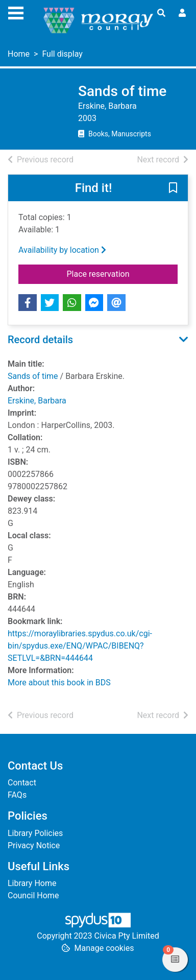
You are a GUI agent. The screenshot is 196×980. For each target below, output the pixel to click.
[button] (173, 188)
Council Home (33, 895)
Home (19, 54)
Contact (22, 783)
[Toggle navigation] (16, 12)
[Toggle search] (161, 13)
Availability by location (62, 250)
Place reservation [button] (122, 273)
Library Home (32, 883)
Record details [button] (40, 340)
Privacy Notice (34, 845)
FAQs (17, 795)
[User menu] (182, 13)
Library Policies (35, 833)
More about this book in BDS (59, 683)
